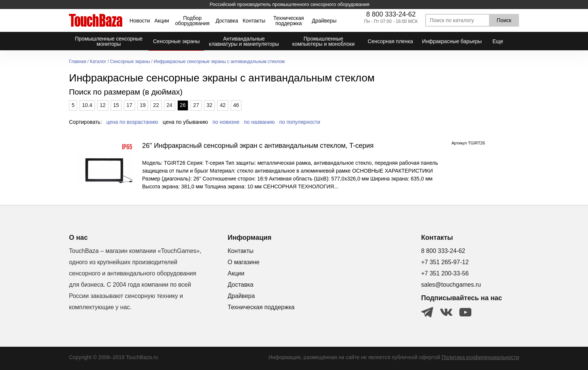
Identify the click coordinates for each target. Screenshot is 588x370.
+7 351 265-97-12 (445, 262)
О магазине (244, 262)
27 (196, 105)
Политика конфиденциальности (480, 357)
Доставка (227, 21)
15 (116, 105)
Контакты (254, 21)
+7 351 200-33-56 (445, 273)
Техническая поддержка (289, 21)
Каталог (98, 62)
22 (156, 105)
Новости (140, 21)
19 (143, 105)
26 (183, 105)
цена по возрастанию (132, 122)
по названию (259, 122)
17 (129, 105)
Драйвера (241, 296)
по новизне (226, 122)
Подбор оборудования (192, 21)
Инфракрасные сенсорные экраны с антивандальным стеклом (219, 62)
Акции (162, 21)
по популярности (300, 122)
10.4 (87, 105)
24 (169, 105)
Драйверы (324, 21)
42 (223, 105)
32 (210, 105)
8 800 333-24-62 (391, 14)
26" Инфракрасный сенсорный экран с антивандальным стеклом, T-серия (258, 146)
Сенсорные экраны (130, 62)
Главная (78, 62)
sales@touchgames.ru (451, 285)
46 (236, 105)
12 (103, 105)
